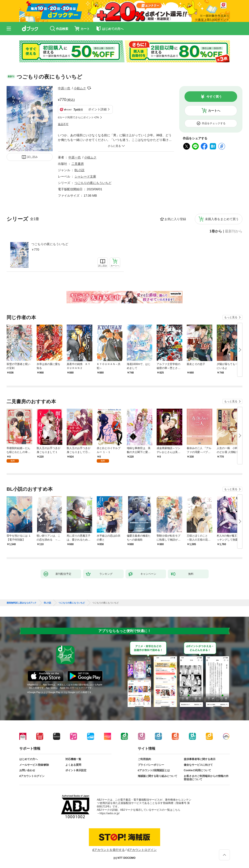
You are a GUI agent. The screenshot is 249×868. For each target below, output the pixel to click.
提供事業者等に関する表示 (200, 759)
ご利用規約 (144, 759)
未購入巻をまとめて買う (222, 219)
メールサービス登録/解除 (34, 765)
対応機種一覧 (73, 759)
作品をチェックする (214, 123)
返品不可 (63, 124)
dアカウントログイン (32, 776)
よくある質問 (73, 765)
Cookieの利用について (197, 770)
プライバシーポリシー (151, 765)
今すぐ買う (214, 97)
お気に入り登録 (175, 219)
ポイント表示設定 (76, 770)
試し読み (32, 157)
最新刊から (234, 231)
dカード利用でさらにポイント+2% (78, 117)
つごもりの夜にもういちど (50, 244)
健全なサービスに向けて (198, 765)
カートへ (214, 111)
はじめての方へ (29, 759)
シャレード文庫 (85, 176)
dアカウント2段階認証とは (154, 770)
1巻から (216, 231)
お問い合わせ (27, 770)
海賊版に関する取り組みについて (158, 776)
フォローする (89, 88)
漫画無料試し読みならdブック (21, 603)
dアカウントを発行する (109, 850)
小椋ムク (80, 88)
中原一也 (64, 88)
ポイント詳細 (97, 109)
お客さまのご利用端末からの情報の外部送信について (206, 778)
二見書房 (78, 164)
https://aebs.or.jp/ (110, 813)
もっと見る (231, 317)
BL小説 (80, 170)
